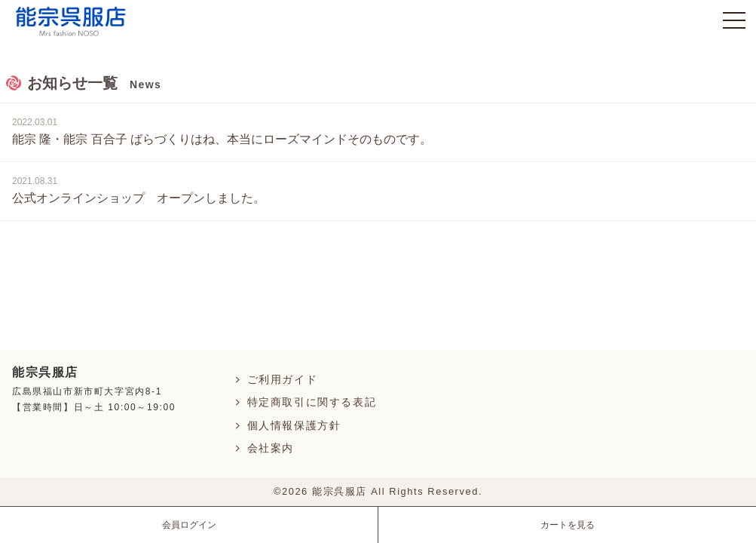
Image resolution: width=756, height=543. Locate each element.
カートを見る (568, 525)
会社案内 (271, 448)
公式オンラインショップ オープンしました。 (139, 198)
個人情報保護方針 (294, 425)
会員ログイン (189, 525)
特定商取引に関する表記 (312, 402)
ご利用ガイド (283, 379)
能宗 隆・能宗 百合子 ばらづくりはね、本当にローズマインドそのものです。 (222, 139)
